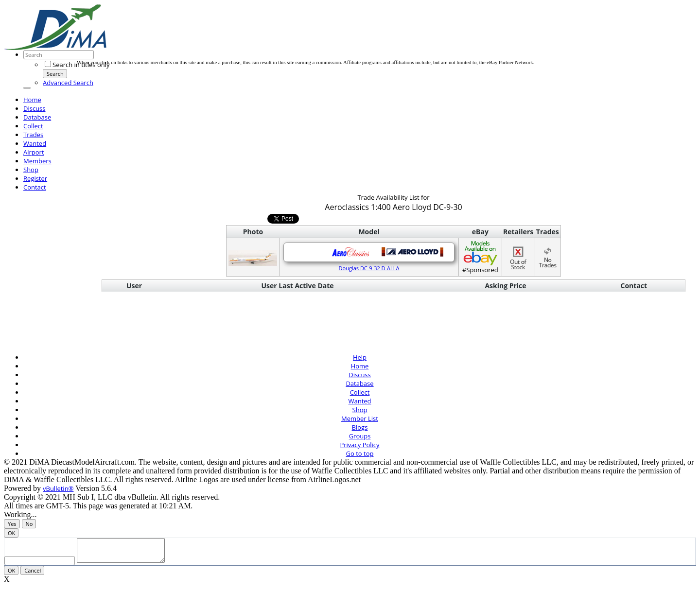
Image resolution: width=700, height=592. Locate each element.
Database (37, 117)
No (29, 524)
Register (35, 178)
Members (37, 161)
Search (55, 74)
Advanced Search (68, 83)
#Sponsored (480, 257)
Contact (35, 187)
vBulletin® (58, 488)
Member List (360, 418)
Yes (12, 524)
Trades (33, 135)
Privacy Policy (359, 445)
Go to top (360, 453)
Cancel (33, 575)
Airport (34, 152)
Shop (31, 170)
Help (360, 357)
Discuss (35, 108)
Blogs (360, 427)
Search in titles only (77, 65)
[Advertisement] (254, 38)
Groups (360, 436)
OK (11, 533)
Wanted (35, 143)
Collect (33, 126)
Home (32, 100)
